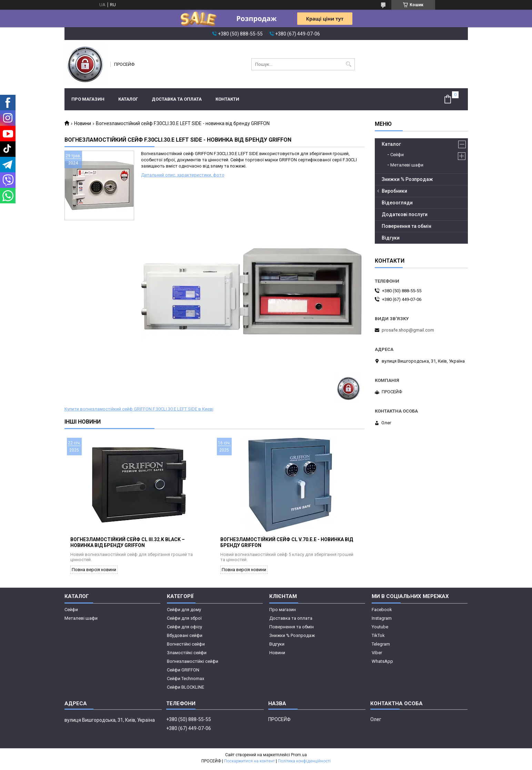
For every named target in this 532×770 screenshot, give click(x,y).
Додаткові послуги (405, 214)
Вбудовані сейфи (185, 638)
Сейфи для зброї (184, 621)
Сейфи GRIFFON (183, 672)
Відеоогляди (397, 203)
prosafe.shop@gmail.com (408, 330)
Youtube (380, 629)
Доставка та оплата (177, 99)
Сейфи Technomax (185, 681)
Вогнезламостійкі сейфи (193, 664)
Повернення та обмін (406, 226)
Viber (377, 655)
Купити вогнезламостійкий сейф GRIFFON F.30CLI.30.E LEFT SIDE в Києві (139, 409)
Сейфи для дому (184, 612)
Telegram (381, 646)
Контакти (227, 99)
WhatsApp (382, 664)
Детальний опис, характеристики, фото (183, 175)
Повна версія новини (94, 572)
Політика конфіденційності (304, 763)
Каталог (128, 99)
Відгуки (391, 238)
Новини (83, 123)
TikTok (378, 638)
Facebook (382, 612)
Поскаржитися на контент (249, 763)
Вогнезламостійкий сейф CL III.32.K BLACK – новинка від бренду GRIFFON (128, 545)
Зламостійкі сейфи (187, 655)
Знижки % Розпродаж (407, 179)
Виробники (394, 191)
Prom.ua (299, 757)
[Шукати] (349, 64)
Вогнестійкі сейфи (186, 646)
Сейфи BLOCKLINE (185, 690)
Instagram (382, 621)
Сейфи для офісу (184, 629)
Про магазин (88, 99)
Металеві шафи (407, 165)
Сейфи (397, 155)
